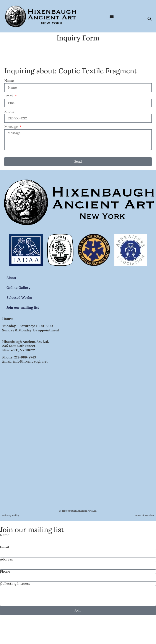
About (11, 278)
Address (6, 559)
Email (9, 96)
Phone (9, 111)
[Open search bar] (149, 19)
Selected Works (19, 297)
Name (9, 81)
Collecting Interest (15, 583)
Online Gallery (18, 287)
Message (12, 127)
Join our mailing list (23, 307)
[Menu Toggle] (112, 16)
